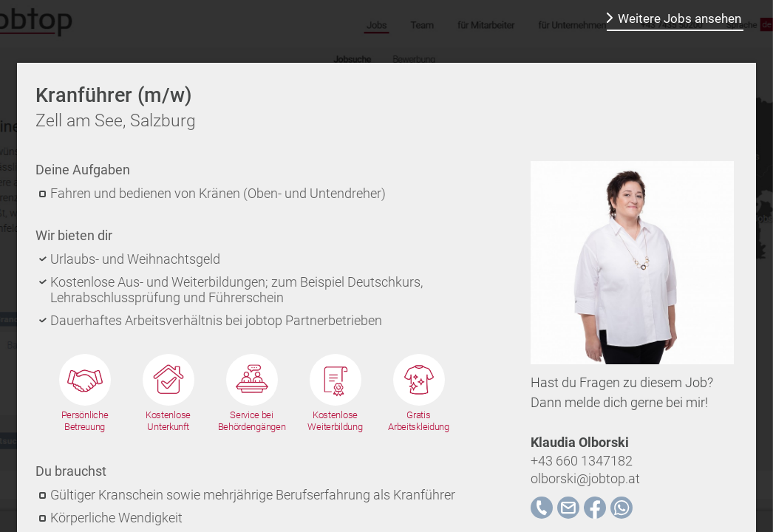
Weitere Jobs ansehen (680, 18)
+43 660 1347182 (582, 461)
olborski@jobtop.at (585, 478)
